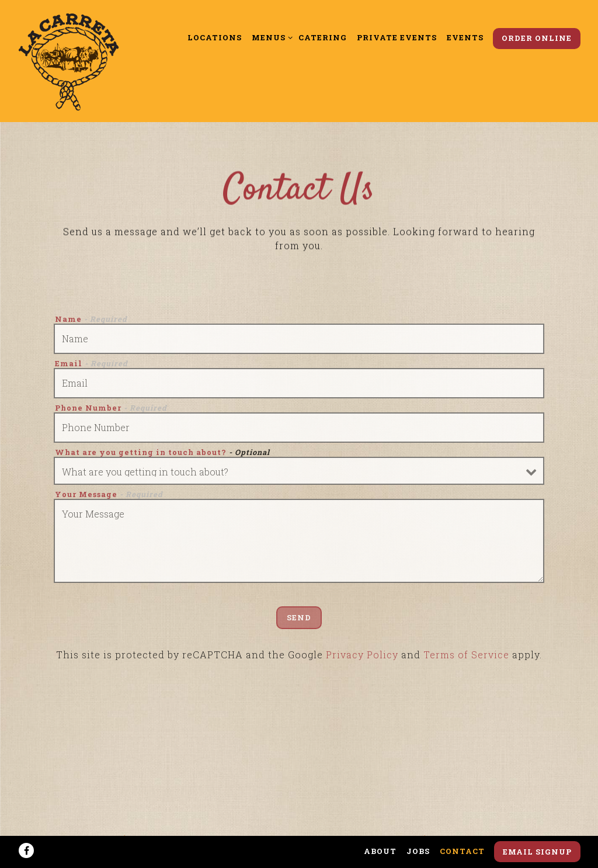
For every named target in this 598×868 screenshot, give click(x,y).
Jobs (418, 851)
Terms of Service (466, 657)
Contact (462, 851)
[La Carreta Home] (69, 60)
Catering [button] (323, 37)
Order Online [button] (537, 38)
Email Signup (537, 852)
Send (299, 620)
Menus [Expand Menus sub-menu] (270, 37)
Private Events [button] (397, 37)
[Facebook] (26, 850)
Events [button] (465, 37)
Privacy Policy (362, 657)
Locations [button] (215, 37)
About (380, 851)
